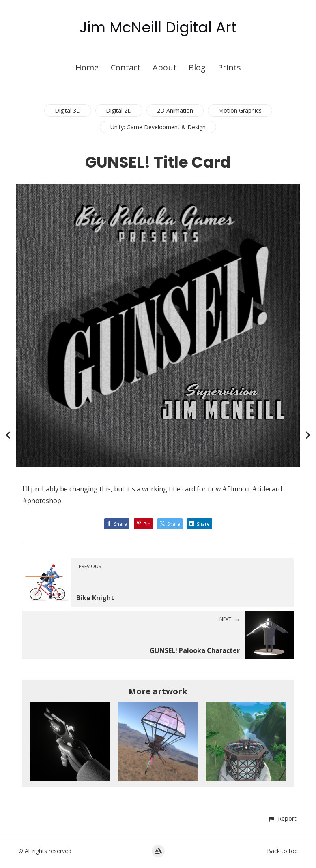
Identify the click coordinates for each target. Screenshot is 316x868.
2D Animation (175, 110)
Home (87, 67)
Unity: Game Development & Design (158, 127)
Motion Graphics (240, 110)
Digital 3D (68, 110)
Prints (229, 67)
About (164, 67)
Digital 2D (119, 110)
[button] (282, 818)
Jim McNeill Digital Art (158, 27)
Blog (197, 67)
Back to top (282, 851)
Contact (126, 67)
